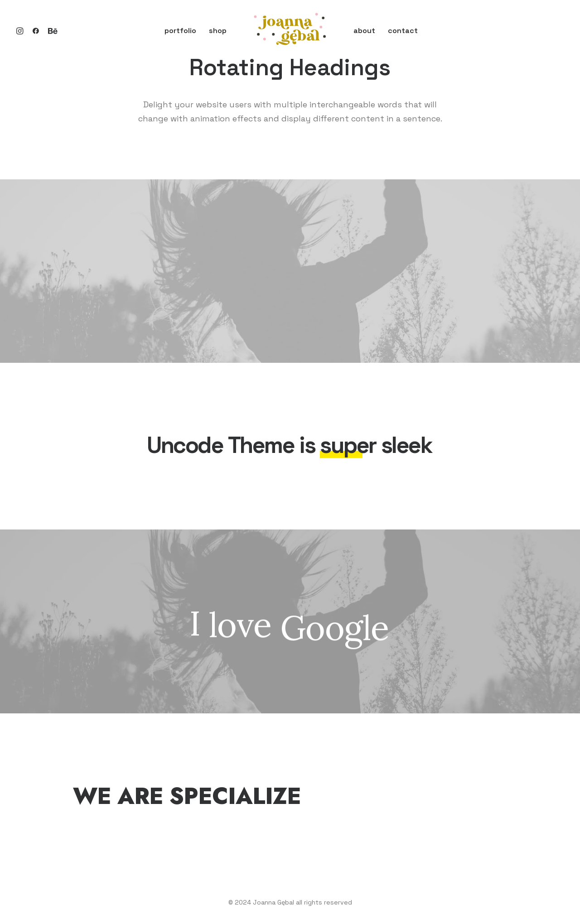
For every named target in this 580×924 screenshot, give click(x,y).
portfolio (180, 31)
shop (218, 31)
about (364, 31)
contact (403, 31)
